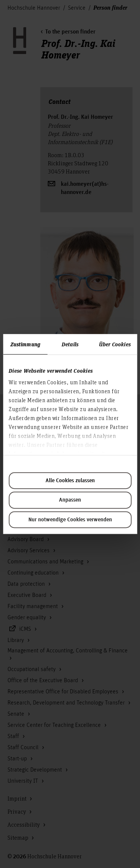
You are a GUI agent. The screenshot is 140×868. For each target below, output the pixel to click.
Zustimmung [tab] (25, 344)
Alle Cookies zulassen (70, 481)
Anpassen (70, 500)
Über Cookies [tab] (115, 344)
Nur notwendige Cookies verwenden (70, 520)
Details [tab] (70, 344)
